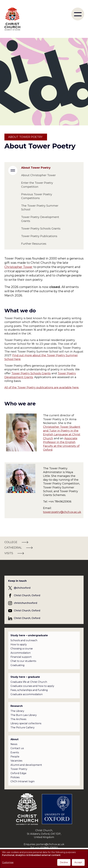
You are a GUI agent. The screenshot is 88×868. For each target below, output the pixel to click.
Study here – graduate (25, 677)
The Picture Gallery (23, 727)
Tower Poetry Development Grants (40, 219)
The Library (17, 711)
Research (17, 706)
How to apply (19, 644)
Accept (78, 862)
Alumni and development (26, 765)
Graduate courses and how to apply (32, 686)
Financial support (21, 657)
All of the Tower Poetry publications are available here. (42, 387)
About (14, 739)
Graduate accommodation (27, 694)
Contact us (17, 748)
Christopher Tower (18, 267)
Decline (64, 862)
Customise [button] (8, 862)
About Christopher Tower (38, 175)
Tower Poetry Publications (39, 236)
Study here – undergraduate (29, 635)
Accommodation (21, 653)
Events (15, 752)
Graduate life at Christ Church (29, 682)
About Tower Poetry (36, 168)
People (15, 757)
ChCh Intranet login (23, 781)
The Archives (18, 719)
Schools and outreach (24, 640)
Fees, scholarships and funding (29, 690)
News (14, 744)
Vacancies (16, 761)
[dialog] (44, 859)
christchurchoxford (26, 603)
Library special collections (26, 723)
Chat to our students (23, 661)
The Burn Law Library (24, 715)
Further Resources (34, 244)
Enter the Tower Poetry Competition (37, 185)
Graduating (18, 665)
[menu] (78, 14)
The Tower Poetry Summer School (40, 208)
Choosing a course (22, 649)
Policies (15, 777)
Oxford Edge (18, 773)
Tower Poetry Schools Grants (31, 373)
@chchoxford (22, 588)
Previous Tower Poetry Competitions (37, 196)
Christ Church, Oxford (27, 595)
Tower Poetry (19, 769)
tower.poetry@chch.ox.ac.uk (62, 512)
